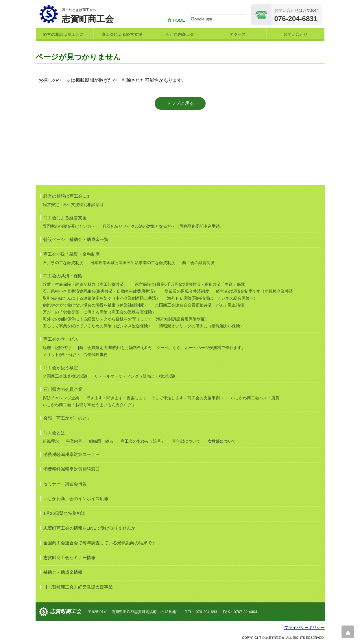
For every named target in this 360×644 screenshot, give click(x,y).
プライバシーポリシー (304, 628)
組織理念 (51, 441)
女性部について (222, 441)
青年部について (186, 441)
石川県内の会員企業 (63, 389)
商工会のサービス (61, 339)
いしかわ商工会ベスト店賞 (255, 398)
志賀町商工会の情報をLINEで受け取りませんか (89, 528)
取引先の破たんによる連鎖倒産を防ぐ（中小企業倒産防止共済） (101, 298)
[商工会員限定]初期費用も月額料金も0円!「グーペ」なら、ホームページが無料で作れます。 (162, 348)
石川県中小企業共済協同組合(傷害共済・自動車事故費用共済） (100, 291)
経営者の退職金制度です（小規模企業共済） (256, 291)
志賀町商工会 (66, 611)
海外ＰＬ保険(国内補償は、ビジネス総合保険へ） (212, 298)
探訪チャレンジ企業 (61, 398)
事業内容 (74, 441)
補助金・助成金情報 (63, 572)
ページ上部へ (348, 632)
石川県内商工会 (180, 34)
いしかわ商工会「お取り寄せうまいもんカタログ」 (89, 405)
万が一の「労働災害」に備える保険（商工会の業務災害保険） (99, 312)
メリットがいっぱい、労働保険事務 (75, 355)
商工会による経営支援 (122, 34)
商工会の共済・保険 (63, 276)
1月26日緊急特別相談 (64, 513)
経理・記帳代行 (57, 348)
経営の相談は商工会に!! (64, 34)
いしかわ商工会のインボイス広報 (76, 499)
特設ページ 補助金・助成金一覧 (76, 239)
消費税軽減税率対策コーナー (72, 454)
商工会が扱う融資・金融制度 (72, 254)
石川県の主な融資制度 (63, 263)
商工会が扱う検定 (61, 368)
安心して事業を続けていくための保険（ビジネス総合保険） (97, 326)
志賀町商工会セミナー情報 (69, 557)
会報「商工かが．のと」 (67, 418)
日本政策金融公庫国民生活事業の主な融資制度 (133, 263)
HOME (179, 20)
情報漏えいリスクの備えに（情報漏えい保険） (202, 326)
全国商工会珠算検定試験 (65, 376)
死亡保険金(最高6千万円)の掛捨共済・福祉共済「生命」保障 (190, 284)
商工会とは (54, 433)
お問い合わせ (296, 34)
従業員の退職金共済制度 (187, 291)
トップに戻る (180, 103)
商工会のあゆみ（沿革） (143, 441)
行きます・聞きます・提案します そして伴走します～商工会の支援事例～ (155, 398)
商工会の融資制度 (198, 263)
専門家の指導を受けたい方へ (69, 226)
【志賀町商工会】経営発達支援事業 (78, 587)
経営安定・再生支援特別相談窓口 (73, 205)
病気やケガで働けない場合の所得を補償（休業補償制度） (95, 305)
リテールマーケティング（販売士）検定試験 (135, 376)
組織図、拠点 (101, 441)
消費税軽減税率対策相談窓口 (72, 469)
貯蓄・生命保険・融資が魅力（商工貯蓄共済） (85, 284)
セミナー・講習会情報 (65, 484)
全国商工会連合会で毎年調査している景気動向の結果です (100, 543)
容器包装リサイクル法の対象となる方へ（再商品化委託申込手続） (163, 226)
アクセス (238, 34)
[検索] (219, 19)
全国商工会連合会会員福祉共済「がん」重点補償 (200, 305)
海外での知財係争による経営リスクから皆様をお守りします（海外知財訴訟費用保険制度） (126, 319)
